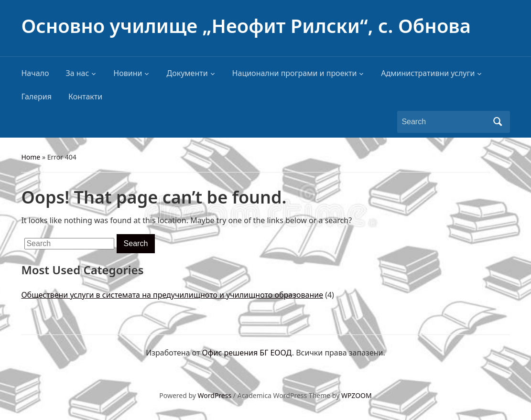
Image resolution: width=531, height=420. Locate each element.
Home (31, 157)
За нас (77, 73)
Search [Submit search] (498, 122)
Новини (128, 73)
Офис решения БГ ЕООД (247, 353)
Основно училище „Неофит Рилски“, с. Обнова (246, 26)
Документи (187, 73)
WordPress (215, 395)
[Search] (444, 122)
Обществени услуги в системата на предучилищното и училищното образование (172, 295)
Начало (35, 73)
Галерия (36, 97)
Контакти (85, 97)
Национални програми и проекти (295, 73)
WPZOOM (357, 395)
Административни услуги (428, 73)
